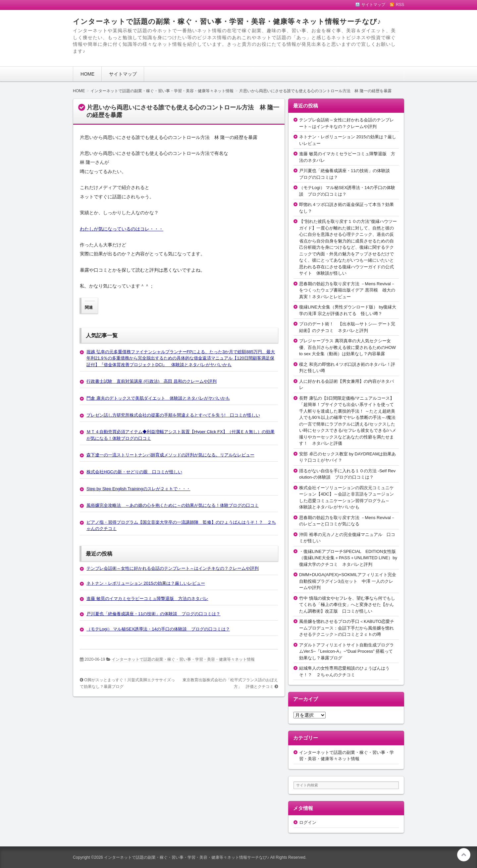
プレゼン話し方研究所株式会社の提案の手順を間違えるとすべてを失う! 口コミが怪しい (173, 415)
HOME (87, 74)
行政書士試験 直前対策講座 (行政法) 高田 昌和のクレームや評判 (152, 381)
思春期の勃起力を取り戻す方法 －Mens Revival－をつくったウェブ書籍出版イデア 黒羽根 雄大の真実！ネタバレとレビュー (347, 290)
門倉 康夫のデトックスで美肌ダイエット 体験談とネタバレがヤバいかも (158, 398)
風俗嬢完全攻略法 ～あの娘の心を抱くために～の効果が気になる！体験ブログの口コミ (173, 505)
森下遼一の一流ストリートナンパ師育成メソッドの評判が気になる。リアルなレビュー (170, 455)
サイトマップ (123, 74)
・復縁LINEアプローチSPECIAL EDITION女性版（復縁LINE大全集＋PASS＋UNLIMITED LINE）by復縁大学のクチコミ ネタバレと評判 (348, 558)
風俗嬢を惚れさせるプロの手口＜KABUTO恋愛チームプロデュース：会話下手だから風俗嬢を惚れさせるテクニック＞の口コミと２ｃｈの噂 (347, 628)
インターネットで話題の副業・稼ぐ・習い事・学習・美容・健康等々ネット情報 (183, 659)
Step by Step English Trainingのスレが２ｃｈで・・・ (138, 489)
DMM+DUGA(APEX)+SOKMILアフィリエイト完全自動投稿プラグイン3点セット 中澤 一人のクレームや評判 (348, 581)
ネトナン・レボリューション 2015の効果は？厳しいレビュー (146, 583)
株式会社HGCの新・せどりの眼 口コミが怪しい (134, 472)
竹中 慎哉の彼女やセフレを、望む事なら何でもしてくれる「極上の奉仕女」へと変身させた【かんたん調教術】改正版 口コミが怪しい (347, 605)
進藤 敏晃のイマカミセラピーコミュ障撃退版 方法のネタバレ (147, 599)
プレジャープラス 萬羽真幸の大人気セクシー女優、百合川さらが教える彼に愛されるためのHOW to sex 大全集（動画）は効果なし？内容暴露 (347, 347)
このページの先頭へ (464, 855)
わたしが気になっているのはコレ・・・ (122, 229)
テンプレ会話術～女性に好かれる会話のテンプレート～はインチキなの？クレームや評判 (173, 568)
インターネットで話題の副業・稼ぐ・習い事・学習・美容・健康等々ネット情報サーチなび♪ (227, 21)
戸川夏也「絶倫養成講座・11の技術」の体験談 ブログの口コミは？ (153, 614)
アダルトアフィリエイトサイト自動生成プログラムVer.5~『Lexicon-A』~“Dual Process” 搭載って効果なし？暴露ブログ (346, 651)
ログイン (308, 822)
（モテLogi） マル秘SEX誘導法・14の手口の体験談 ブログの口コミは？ (158, 629)
